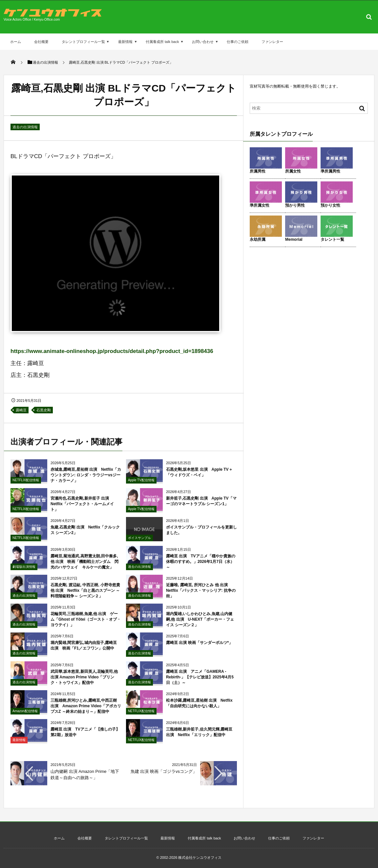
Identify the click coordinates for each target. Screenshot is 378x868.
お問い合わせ (203, 42)
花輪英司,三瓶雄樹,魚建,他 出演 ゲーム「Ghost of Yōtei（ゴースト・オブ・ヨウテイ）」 (86, 625)
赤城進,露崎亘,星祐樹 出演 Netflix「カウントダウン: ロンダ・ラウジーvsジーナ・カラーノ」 (86, 481)
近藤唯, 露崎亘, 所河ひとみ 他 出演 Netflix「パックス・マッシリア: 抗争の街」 (201, 596)
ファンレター (272, 42)
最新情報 (125, 42)
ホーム (16, 42)
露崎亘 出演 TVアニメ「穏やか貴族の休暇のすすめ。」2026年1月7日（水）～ (201, 568)
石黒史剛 (44, 410)
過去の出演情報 (25, 127)
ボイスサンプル (139, 544)
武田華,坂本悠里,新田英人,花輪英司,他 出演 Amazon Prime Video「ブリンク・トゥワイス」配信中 (84, 683)
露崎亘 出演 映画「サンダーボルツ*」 (199, 649)
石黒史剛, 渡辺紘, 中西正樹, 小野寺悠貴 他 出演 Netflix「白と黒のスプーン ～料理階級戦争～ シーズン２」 (85, 596)
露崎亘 (21, 410)
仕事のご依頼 (238, 42)
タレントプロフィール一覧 (83, 42)
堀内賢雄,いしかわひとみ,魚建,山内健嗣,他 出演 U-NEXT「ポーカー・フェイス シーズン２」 (200, 625)
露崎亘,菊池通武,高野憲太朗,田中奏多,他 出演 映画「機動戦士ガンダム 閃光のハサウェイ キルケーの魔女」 (84, 568)
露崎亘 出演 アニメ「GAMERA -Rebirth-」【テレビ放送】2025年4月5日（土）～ (200, 683)
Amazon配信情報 (25, 717)
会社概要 (41, 42)
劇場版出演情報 (24, 573)
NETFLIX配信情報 (26, 486)
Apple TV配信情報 (141, 486)
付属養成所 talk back (162, 42)
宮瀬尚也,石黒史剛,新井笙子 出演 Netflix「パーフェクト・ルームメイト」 (82, 510)
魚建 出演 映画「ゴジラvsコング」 (164, 771)
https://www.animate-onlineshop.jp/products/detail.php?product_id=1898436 (112, 351)
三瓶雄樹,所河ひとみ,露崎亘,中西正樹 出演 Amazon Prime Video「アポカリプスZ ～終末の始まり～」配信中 (86, 712)
